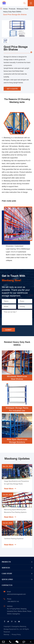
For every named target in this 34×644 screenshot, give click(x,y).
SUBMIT (8, 330)
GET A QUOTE (12, 89)
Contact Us (7, 585)
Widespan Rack (22, 9)
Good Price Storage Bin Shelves (15, 15)
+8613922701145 (13, 601)
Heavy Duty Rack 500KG (12, 12)
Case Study (7, 574)
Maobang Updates (17, 459)
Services (6, 568)
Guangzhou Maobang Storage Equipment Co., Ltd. (16, 629)
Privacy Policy (16, 635)
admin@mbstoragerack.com (16, 594)
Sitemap (6, 635)
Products (12, 9)
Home (5, 9)
